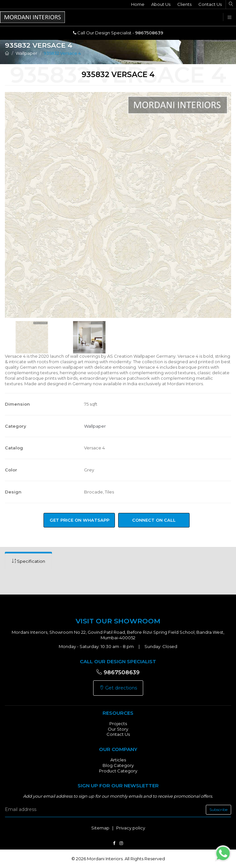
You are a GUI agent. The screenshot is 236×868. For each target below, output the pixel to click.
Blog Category (118, 765)
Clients (184, 4)
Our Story (118, 729)
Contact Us (210, 4)
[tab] (28, 561)
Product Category (118, 771)
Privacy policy (131, 828)
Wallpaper (26, 53)
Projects (118, 723)
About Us (161, 4)
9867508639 (118, 672)
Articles (118, 760)
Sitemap (100, 828)
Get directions (118, 688)
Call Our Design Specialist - (118, 33)
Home (138, 4)
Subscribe (218, 810)
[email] (118, 810)
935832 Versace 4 (62, 53)
